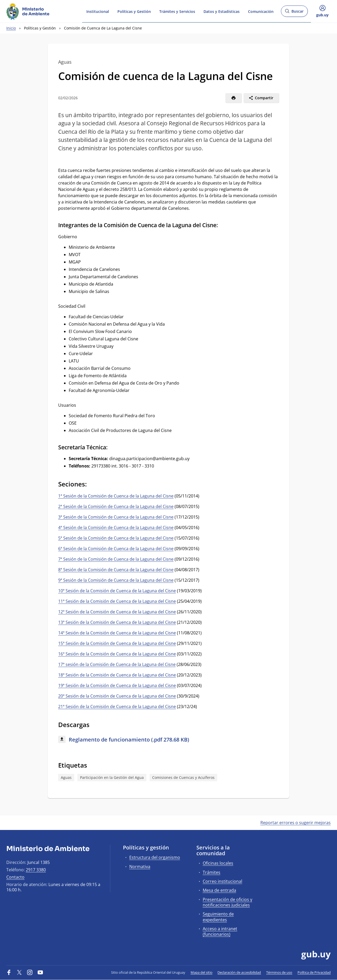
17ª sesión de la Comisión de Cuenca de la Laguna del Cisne (117, 664)
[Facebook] (9, 972)
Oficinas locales (218, 863)
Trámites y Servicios (177, 11)
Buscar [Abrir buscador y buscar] (294, 13)
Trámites (212, 872)
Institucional (98, 11)
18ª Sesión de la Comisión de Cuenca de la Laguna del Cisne (117, 675)
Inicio (11, 28)
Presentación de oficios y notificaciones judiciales (227, 902)
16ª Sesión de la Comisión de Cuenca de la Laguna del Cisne (117, 654)
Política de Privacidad (314, 972)
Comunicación (261, 11)
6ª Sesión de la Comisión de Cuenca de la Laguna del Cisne (116, 549)
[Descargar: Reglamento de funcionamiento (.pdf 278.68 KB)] (168, 740)
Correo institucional (222, 881)
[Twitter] (19, 972)
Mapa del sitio (202, 972)
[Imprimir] (233, 98)
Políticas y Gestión (134, 11)
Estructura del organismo (155, 857)
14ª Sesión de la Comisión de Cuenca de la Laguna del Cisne (117, 633)
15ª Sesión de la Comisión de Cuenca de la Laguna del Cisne (117, 643)
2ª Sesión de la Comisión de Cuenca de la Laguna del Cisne (116, 506)
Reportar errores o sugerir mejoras (296, 823)
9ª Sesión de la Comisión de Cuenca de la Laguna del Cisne (116, 580)
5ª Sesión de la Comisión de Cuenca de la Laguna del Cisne (116, 538)
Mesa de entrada (219, 890)
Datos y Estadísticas (222, 11)
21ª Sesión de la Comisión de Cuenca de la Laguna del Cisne (117, 707)
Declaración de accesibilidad (239, 972)
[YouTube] (40, 972)
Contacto (15, 877)
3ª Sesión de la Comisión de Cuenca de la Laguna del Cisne (116, 517)
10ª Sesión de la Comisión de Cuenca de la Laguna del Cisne (117, 591)
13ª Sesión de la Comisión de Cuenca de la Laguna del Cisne (117, 622)
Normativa (140, 867)
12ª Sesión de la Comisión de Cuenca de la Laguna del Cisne (117, 612)
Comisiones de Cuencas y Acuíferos (183, 777)
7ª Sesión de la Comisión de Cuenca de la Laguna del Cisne (116, 559)
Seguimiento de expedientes (218, 917)
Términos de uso (279, 972)
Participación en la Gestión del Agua (112, 777)
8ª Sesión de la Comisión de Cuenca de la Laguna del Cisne (116, 570)
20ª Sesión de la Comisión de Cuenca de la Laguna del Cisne (117, 696)
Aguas (66, 777)
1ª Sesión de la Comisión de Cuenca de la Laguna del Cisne (116, 496)
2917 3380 (36, 870)
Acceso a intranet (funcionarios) (220, 931)
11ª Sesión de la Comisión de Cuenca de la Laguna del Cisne (117, 601)
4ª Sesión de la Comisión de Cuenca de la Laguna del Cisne (116, 528)
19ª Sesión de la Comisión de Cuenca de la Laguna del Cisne (117, 685)
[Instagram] (30, 972)
